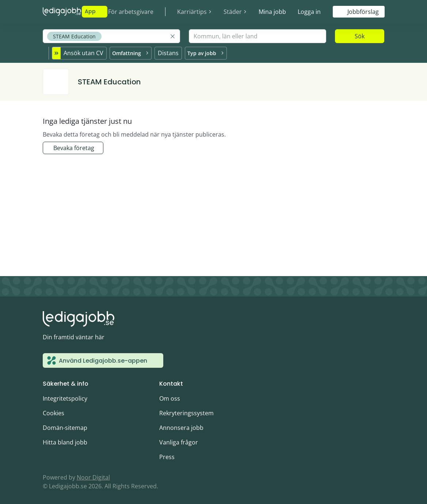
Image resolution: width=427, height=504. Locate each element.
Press (167, 456)
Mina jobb (272, 12)
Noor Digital (93, 476)
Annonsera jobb (181, 427)
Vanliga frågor (179, 441)
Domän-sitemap (65, 427)
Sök (360, 36)
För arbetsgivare (131, 12)
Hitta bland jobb (65, 441)
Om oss (170, 397)
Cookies (54, 412)
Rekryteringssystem (186, 412)
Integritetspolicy (65, 397)
